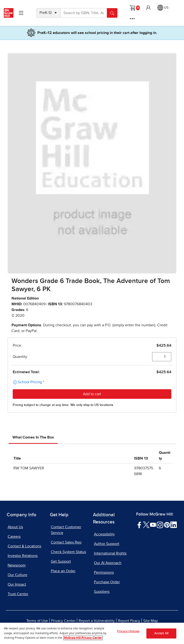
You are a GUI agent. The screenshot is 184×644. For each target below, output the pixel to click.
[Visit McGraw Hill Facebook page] (139, 525)
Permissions (104, 572)
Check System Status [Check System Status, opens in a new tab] (68, 552)
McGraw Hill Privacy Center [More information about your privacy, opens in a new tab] (83, 638)
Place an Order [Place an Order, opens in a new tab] (63, 571)
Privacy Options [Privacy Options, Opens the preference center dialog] (128, 632)
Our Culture (17, 575)
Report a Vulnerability (97, 621)
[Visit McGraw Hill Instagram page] (160, 525)
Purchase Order (107, 582)
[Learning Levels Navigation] (21, 13)
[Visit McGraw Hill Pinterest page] (167, 525)
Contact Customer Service (66, 530)
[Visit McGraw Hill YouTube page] (153, 525)
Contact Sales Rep (66, 542)
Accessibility (104, 534)
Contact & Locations (24, 546)
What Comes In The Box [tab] (33, 437)
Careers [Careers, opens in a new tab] (14, 537)
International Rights (110, 553)
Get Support (61, 561)
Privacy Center (63, 621)
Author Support (107, 544)
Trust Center (18, 594)
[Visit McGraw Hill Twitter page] (146, 525)
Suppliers (102, 592)
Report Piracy (129, 621)
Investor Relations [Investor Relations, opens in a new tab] (23, 556)
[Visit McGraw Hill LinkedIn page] (174, 525)
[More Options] (132, 19)
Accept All (161, 634)
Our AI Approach (108, 563)
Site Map (151, 621)
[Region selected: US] (163, 8)
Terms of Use (37, 621)
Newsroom (17, 565)
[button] (148, 8)
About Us (15, 527)
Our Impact (17, 584)
